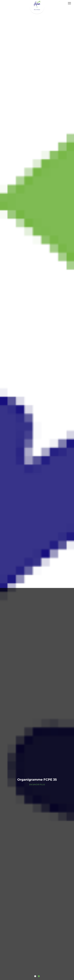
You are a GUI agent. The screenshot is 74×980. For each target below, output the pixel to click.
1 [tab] (35, 976)
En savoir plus (37, 785)
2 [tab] (39, 976)
